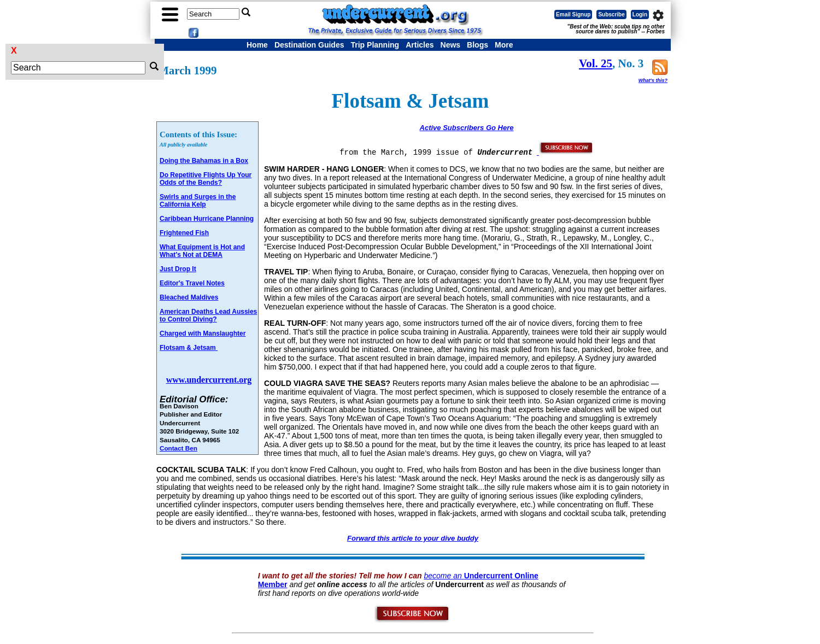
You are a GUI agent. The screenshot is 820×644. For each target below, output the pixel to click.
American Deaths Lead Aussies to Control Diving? (208, 315)
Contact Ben (178, 448)
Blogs (478, 45)
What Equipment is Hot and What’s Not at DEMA (202, 251)
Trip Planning (375, 45)
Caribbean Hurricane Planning (207, 219)
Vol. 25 (596, 63)
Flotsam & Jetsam (189, 348)
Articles (420, 45)
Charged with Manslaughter (203, 333)
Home (257, 45)
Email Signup (573, 14)
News (451, 45)
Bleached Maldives (189, 297)
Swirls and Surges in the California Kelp (198, 201)
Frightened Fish (184, 233)
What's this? (653, 80)
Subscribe (611, 14)
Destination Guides (309, 45)
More (504, 45)
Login (640, 14)
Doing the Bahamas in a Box (204, 161)
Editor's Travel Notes (192, 283)
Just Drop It (178, 269)
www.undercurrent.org (209, 380)
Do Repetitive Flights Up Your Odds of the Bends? (206, 179)
